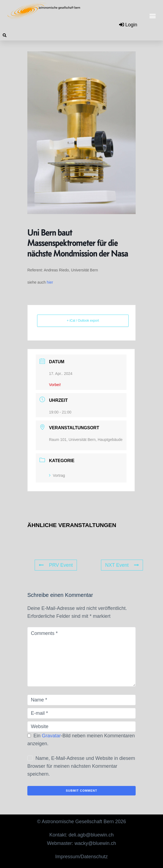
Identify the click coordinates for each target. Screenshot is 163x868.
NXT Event (122, 565)
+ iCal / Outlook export (83, 321)
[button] (153, 16)
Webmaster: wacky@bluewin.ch (81, 843)
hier (50, 282)
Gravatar (51, 736)
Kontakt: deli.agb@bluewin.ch (81, 835)
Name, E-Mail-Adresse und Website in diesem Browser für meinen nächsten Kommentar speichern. (81, 766)
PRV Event (56, 565)
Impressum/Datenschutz (81, 857)
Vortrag (57, 475)
